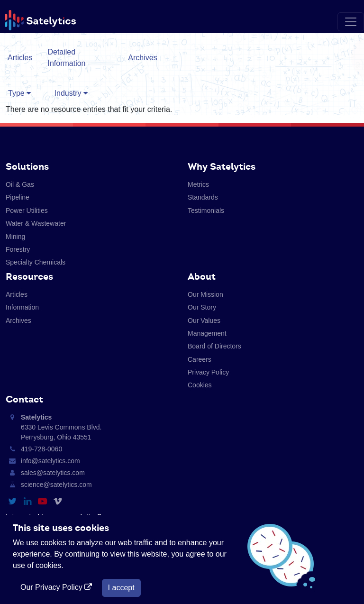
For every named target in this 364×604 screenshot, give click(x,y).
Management (207, 333)
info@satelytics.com (50, 461)
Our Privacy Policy (57, 587)
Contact (24, 399)
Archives (142, 58)
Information (22, 307)
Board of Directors (214, 346)
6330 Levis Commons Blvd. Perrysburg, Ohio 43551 (61, 427)
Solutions (27, 166)
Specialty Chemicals (36, 262)
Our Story (202, 307)
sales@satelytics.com (53, 473)
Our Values (204, 320)
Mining (15, 237)
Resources (29, 276)
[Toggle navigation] (351, 22)
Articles (20, 58)
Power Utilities (27, 210)
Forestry (18, 249)
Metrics (198, 184)
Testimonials (206, 210)
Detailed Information (66, 58)
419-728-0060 (41, 449)
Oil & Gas (20, 184)
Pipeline (18, 197)
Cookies (200, 385)
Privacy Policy (208, 372)
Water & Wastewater (36, 223)
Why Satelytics (222, 166)
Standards (203, 197)
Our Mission (205, 294)
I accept (121, 588)
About (202, 276)
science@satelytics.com (56, 485)
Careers (200, 359)
